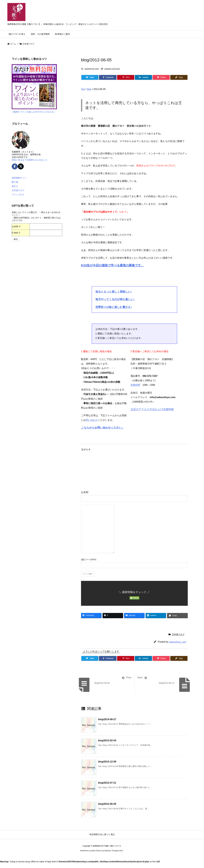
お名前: (85, 492)
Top (83, 89)
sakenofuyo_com (178, 642)
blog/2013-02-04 (107, 740)
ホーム (13, 44)
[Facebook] (108, 77)
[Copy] (179, 77)
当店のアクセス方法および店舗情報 (152, 409)
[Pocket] (161, 77)
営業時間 (135, 385)
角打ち (15, 186)
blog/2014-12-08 (107, 762)
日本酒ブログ (28, 44)
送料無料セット (19, 178)
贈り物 (15, 182)
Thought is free (117, 851)
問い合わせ (92, 420)
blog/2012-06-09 (107, 804)
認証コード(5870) (89, 559)
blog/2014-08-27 (107, 719)
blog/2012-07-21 (107, 783)
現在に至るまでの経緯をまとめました (30, 160)
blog (89, 89)
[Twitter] (90, 77)
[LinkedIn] (143, 77)
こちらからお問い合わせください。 (103, 428)
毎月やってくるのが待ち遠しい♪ (115, 299)
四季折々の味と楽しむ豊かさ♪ (114, 307)
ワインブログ (18, 195)
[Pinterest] (126, 77)
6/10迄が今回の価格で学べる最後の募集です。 (113, 265)
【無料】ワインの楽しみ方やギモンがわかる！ (34, 112)
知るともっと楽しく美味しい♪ (114, 292)
